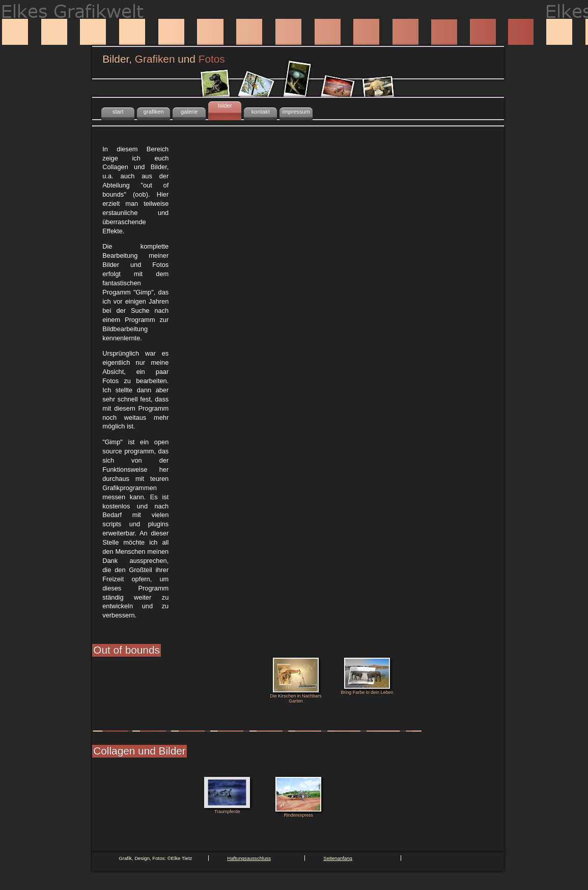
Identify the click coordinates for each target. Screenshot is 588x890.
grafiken (154, 112)
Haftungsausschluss (249, 858)
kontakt (261, 112)
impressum (296, 112)
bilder (225, 105)
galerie (189, 112)
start (118, 112)
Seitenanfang (338, 858)
